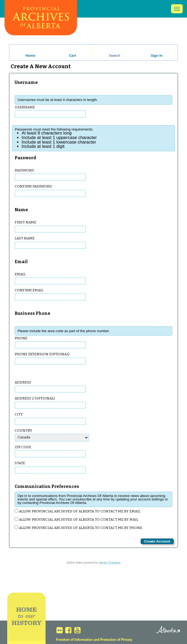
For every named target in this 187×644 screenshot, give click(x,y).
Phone (50, 342)
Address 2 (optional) (50, 403)
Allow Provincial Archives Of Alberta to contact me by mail (76, 519)
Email (50, 278)
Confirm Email (50, 294)
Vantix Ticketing (110, 563)
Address (50, 387)
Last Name (50, 242)
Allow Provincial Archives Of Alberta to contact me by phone (78, 528)
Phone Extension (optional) (50, 358)
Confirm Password (50, 191)
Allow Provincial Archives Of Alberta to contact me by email (78, 511)
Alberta (161, 630)
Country (52, 435)
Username (50, 111)
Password (50, 175)
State (50, 467)
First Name (50, 227)
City (50, 419)
